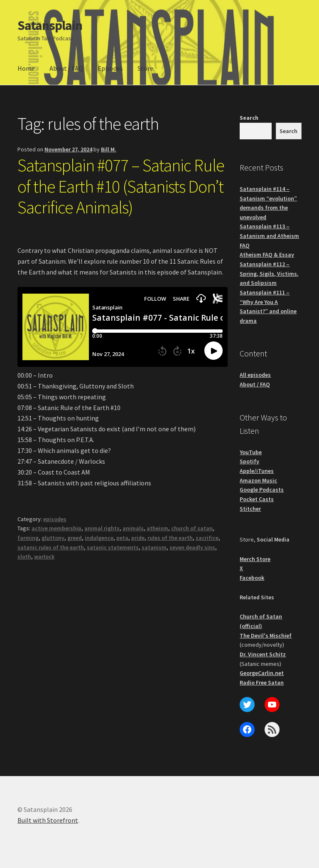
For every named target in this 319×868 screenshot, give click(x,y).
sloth (24, 556)
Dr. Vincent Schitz (263, 654)
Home (26, 68)
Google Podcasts (262, 490)
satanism (154, 547)
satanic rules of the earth (51, 547)
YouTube (251, 452)
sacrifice (207, 538)
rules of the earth (170, 538)
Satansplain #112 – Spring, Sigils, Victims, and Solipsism (269, 273)
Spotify (249, 461)
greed (75, 538)
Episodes (110, 68)
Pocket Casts (257, 499)
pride (138, 538)
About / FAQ (66, 68)
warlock (44, 556)
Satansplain (50, 25)
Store (145, 68)
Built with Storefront (48, 820)
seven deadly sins (192, 547)
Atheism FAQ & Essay (267, 255)
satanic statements (113, 547)
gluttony (53, 538)
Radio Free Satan (262, 683)
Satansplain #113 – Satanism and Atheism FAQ (269, 236)
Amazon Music (258, 480)
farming (28, 538)
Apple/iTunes (257, 471)
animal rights (102, 528)
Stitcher (250, 509)
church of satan (192, 528)
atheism (157, 528)
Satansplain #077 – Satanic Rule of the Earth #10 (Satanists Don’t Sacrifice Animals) (121, 186)
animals (133, 528)
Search (249, 118)
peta (122, 538)
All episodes (255, 375)
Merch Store (255, 559)
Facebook (252, 578)
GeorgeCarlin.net (262, 673)
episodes (55, 519)
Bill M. (109, 149)
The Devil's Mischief (266, 636)
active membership (56, 528)
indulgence (99, 538)
